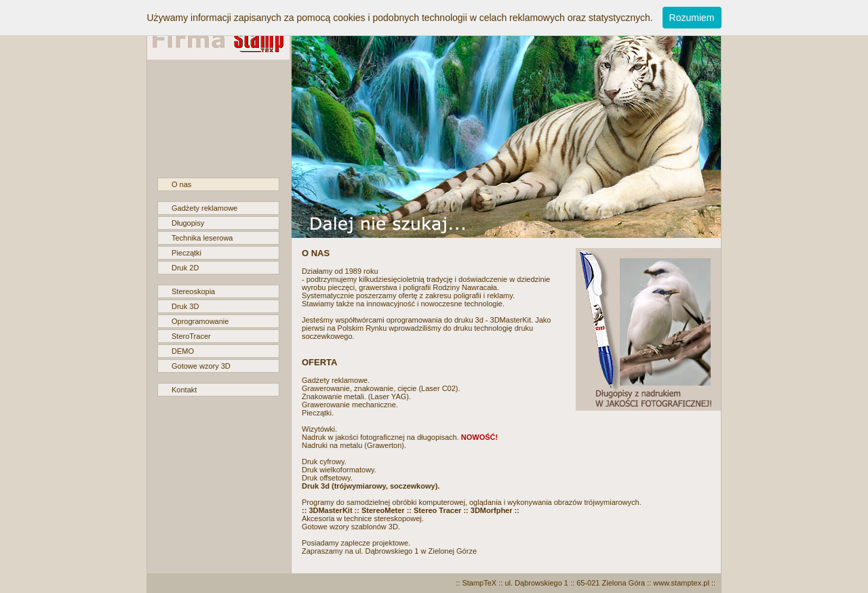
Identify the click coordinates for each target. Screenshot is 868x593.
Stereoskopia (193, 291)
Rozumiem (692, 18)
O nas (181, 184)
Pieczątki (186, 253)
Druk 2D (185, 268)
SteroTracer (191, 336)
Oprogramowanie (200, 321)
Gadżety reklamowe (204, 208)
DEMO (183, 351)
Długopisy (188, 223)
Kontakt (184, 390)
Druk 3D (185, 306)
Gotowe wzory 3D (201, 366)
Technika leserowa (202, 238)
